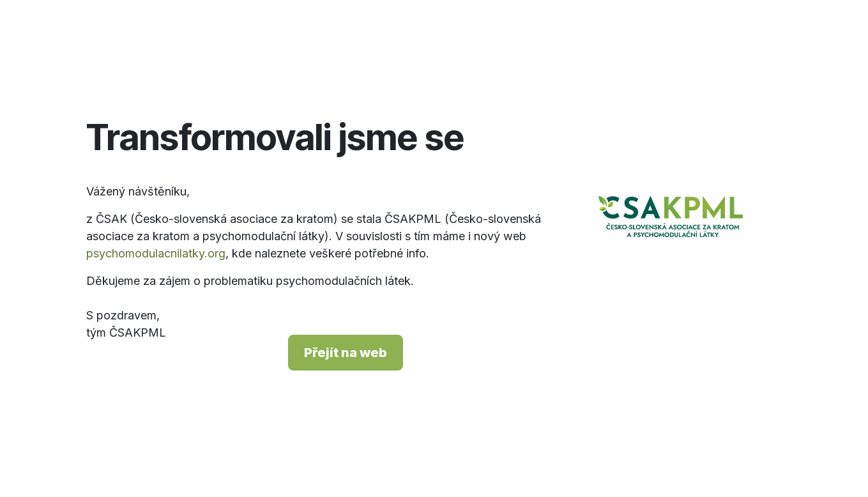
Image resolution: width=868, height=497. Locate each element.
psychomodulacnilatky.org (156, 253)
